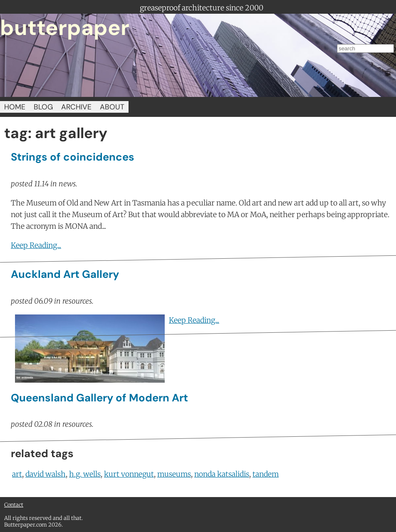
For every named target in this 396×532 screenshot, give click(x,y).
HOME (15, 107)
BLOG (43, 107)
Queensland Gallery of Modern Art (99, 398)
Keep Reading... (36, 245)
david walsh (46, 474)
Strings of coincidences (73, 157)
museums (174, 474)
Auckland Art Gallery (65, 274)
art (17, 474)
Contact (14, 505)
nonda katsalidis (222, 474)
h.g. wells (85, 474)
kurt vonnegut (129, 474)
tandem (266, 474)
